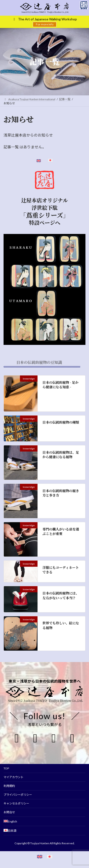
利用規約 (9, 786)
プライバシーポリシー (18, 795)
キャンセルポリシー (16, 803)
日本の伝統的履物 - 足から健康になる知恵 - (61, 385)
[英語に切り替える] (40, 856)
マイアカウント (14, 777)
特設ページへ (45, 223)
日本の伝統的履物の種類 (61, 422)
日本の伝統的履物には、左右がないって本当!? (61, 595)
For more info (45, 24)
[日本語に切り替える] (50, 856)
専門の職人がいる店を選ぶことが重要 (61, 531)
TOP (6, 768)
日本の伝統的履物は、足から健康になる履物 (61, 455)
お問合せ (9, 812)
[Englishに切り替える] (39, 161)
